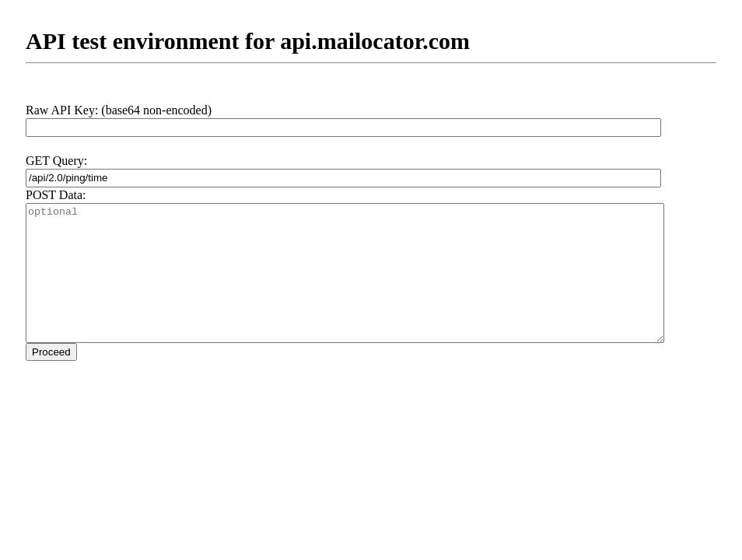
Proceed (51, 352)
